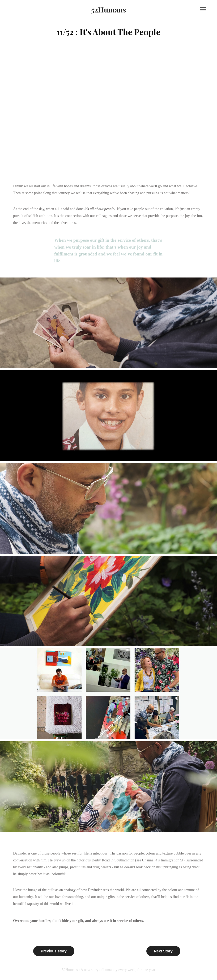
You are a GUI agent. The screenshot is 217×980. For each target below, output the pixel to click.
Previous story (54, 951)
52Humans (108, 9)
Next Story (163, 951)
